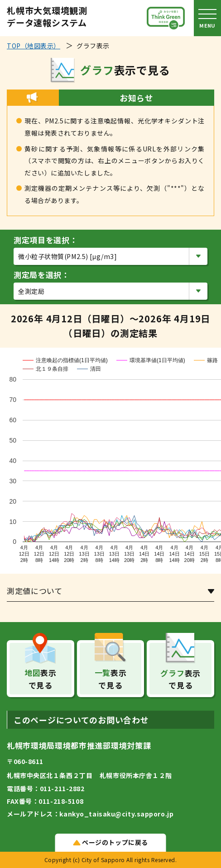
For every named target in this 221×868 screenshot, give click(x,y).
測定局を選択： (42, 275)
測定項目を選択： (46, 240)
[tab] (110, 593)
